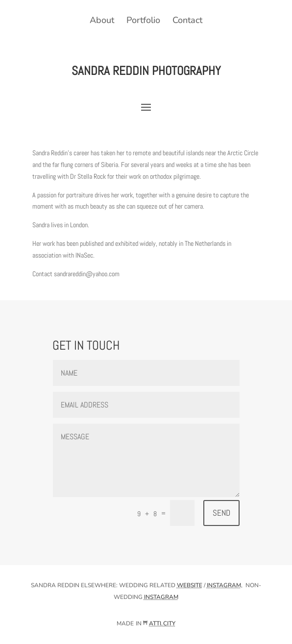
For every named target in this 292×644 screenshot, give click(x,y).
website (190, 585)
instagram (224, 585)
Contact (187, 20)
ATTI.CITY (162, 623)
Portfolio (143, 20)
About (102, 20)
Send (221, 513)
